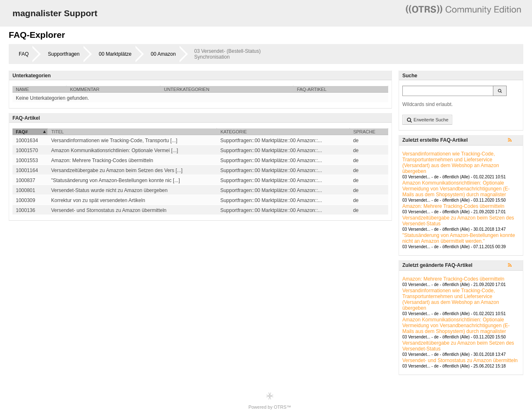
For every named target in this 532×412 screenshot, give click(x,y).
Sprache (364, 132)
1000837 (26, 180)
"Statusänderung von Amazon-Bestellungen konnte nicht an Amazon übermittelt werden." (459, 238)
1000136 (26, 210)
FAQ (24, 54)
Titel (57, 132)
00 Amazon (163, 54)
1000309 (26, 200)
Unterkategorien (186, 89)
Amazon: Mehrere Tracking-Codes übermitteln (453, 206)
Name (22, 89)
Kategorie (233, 132)
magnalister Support (55, 13)
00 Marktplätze (115, 54)
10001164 (27, 170)
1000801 (26, 190)
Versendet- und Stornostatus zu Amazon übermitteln (460, 360)
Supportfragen (64, 54)
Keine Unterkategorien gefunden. (52, 98)
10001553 (27, 160)
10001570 (27, 150)
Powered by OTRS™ (270, 401)
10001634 (27, 141)
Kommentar (85, 89)
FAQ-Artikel (312, 89)
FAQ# (22, 132)
